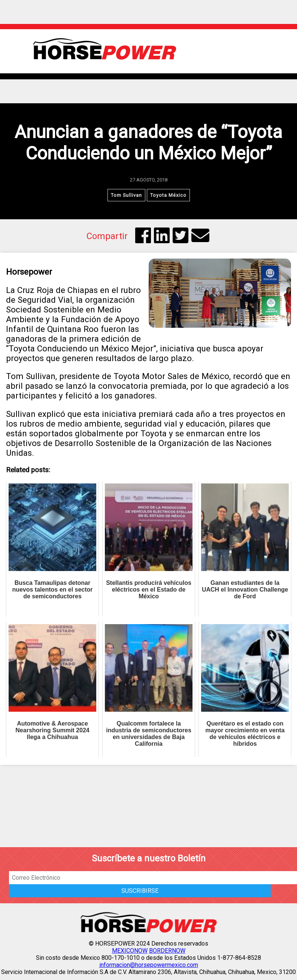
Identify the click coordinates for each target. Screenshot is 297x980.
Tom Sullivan (126, 195)
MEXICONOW (130, 951)
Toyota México (168, 195)
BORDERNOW (167, 951)
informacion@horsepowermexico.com (149, 965)
